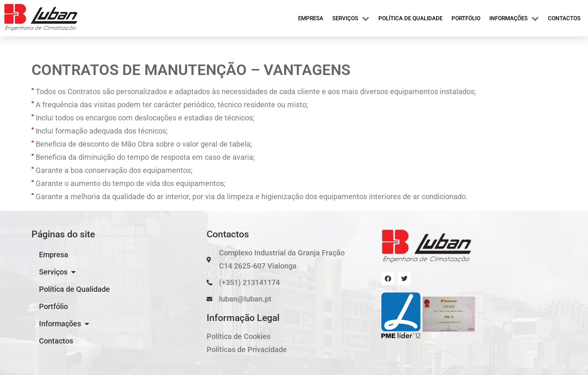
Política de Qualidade (410, 18)
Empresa (311, 18)
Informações (514, 18)
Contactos (564, 18)
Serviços (351, 18)
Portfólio (466, 18)
